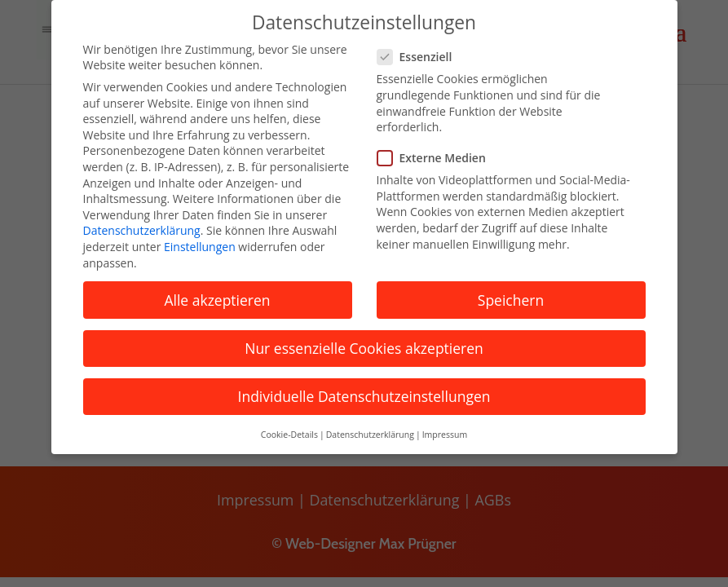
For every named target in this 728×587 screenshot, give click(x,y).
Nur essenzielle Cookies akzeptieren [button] (364, 348)
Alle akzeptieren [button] (217, 300)
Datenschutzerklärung (142, 230)
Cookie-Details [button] (289, 435)
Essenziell (421, 57)
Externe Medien (438, 158)
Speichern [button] (511, 300)
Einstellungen (200, 247)
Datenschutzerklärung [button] (370, 435)
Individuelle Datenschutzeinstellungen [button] (364, 396)
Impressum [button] (445, 435)
